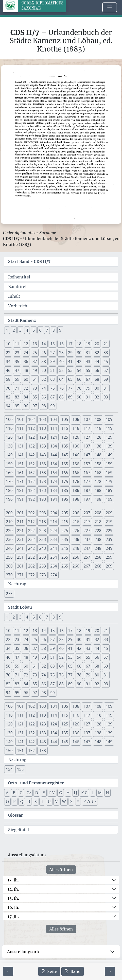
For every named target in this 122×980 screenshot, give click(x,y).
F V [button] (52, 793)
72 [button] (26, 388)
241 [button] (20, 548)
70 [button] (8, 388)
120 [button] (9, 437)
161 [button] (20, 473)
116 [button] (76, 428)
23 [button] (17, 353)
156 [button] (76, 464)
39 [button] (52, 361)
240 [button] (9, 548)
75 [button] (52, 388)
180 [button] (9, 490)
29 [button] (70, 353)
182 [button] (31, 490)
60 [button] (26, 379)
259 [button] (109, 557)
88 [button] (61, 397)
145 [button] (65, 455)
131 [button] (20, 446)
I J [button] (75, 793)
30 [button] (79, 353)
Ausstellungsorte (24, 952)
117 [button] (87, 428)
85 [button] (35, 397)
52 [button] (61, 370)
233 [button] (43, 539)
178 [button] (98, 481)
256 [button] (76, 557)
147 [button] (87, 455)
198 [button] (98, 499)
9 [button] (60, 330)
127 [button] (87, 437)
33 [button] (106, 353)
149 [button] (109, 455)
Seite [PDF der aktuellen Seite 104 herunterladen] (49, 971)
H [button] (68, 793)
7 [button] (47, 330)
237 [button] (87, 539)
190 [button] (9, 499)
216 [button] (76, 522)
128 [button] (98, 437)
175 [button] (65, 481)
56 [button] (97, 370)
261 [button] (20, 566)
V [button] (56, 802)
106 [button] (76, 419)
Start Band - (29, 261)
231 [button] (20, 539)
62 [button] (44, 379)
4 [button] (27, 330)
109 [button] (109, 419)
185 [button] (65, 490)
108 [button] (98, 419)
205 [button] (65, 513)
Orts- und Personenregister (36, 783)
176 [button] (76, 481)
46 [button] (8, 370)
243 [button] (43, 548)
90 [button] (79, 397)
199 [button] (109, 499)
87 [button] (52, 397)
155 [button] (65, 464)
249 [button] (109, 548)
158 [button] (98, 464)
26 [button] (44, 353)
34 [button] (8, 361)
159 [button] (109, 464)
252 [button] (31, 557)
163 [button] (43, 473)
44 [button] (97, 361)
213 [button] (43, 522)
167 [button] (87, 473)
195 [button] (65, 499)
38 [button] (44, 361)
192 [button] (31, 499)
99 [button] (52, 406)
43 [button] (88, 361)
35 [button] (17, 361)
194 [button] (54, 499)
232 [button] (31, 539)
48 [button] (26, 370)
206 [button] (76, 513)
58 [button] (8, 379)
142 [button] (31, 455)
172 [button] (31, 481)
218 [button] (98, 522)
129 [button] (109, 437)
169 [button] (109, 473)
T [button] (42, 802)
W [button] (64, 802)
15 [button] (52, 344)
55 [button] (88, 370)
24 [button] (26, 353)
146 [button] (76, 455)
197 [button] (87, 499)
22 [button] (8, 353)
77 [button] (70, 388)
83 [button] (17, 397)
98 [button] (44, 406)
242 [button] (31, 548)
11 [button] (17, 344)
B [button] (14, 793)
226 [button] (76, 531)
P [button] (15, 802)
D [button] (37, 793)
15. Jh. (13, 898)
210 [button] (9, 522)
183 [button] (43, 490)
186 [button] (76, 490)
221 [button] (20, 531)
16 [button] (61, 344)
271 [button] (20, 575)
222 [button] (31, 531)
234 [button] (54, 539)
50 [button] (44, 370)
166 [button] (76, 473)
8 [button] (54, 330)
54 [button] (79, 370)
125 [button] (65, 437)
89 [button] (70, 397)
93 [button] (106, 397)
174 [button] (54, 481)
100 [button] (9, 419)
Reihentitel (19, 277)
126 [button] (76, 437)
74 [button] (44, 388)
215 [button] (65, 522)
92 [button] (97, 397)
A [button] (7, 793)
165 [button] (65, 473)
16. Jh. (13, 907)
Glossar (16, 815)
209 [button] (109, 513)
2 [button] (14, 330)
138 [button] (98, 446)
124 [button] (54, 437)
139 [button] (109, 446)
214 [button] (54, 522)
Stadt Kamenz (22, 320)
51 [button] (52, 370)
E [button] (44, 793)
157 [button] (87, 464)
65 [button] (70, 379)
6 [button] (40, 330)
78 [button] (79, 388)
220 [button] (9, 531)
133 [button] (43, 446)
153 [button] (43, 464)
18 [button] (79, 344)
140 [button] (9, 455)
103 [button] (43, 419)
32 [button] (97, 353)
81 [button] (106, 388)
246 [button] (76, 548)
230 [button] (9, 539)
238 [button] (98, 539)
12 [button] (26, 344)
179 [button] (109, 481)
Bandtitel (17, 287)
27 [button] (52, 353)
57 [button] (106, 370)
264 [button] (54, 566)
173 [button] (43, 481)
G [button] (61, 793)
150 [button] (9, 464)
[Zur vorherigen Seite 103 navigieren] (8, 971)
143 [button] (43, 455)
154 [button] (54, 464)
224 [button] (54, 531)
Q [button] (22, 802)
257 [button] (87, 557)
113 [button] (43, 428)
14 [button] (44, 344)
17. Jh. (13, 916)
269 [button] (109, 566)
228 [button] (98, 531)
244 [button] (54, 548)
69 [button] (106, 379)
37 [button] (35, 361)
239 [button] (109, 539)
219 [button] (109, 522)
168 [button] (98, 473)
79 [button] (88, 388)
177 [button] (87, 481)
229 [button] (109, 531)
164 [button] (54, 473)
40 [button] (61, 361)
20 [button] (97, 344)
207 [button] (87, 513)
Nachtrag (17, 584)
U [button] (49, 802)
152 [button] (31, 464)
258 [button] (98, 557)
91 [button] (88, 397)
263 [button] (43, 566)
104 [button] (54, 419)
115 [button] (65, 428)
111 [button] (20, 428)
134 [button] (54, 446)
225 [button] (65, 531)
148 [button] (98, 455)
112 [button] (31, 428)
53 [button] (70, 370)
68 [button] (97, 379)
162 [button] (31, 473)
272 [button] (31, 575)
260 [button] (9, 566)
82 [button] (8, 397)
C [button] (21, 793)
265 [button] (65, 566)
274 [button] (54, 575)
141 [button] (20, 455)
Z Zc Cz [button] (90, 802)
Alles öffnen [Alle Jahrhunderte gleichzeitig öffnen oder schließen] (61, 870)
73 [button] (35, 388)
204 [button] (54, 513)
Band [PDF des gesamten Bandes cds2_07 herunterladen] (73, 971)
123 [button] (43, 437)
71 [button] (17, 388)
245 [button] (65, 548)
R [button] (29, 802)
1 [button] (7, 330)
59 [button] (17, 379)
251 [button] (20, 557)
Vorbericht (19, 306)
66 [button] (79, 379)
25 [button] (35, 353)
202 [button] (31, 513)
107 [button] (87, 419)
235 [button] (65, 539)
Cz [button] (29, 793)
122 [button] (31, 437)
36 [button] (26, 361)
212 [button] (31, 522)
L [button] (93, 793)
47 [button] (17, 370)
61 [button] (35, 379)
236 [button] (76, 539)
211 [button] (20, 522)
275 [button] (9, 594)
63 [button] (52, 379)
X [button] (71, 802)
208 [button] (98, 513)
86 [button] (44, 397)
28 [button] (61, 353)
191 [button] (20, 499)
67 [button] (88, 379)
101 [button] (20, 419)
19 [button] (88, 344)
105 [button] (65, 419)
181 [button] (20, 490)
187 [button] (87, 490)
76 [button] (61, 388)
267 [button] (87, 566)
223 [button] (43, 531)
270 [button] (9, 575)
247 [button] (87, 548)
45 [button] (106, 361)
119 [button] (109, 428)
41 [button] (70, 361)
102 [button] (31, 419)
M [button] (100, 793)
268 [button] (98, 566)
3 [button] (20, 330)
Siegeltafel (18, 830)
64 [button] (61, 379)
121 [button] (20, 437)
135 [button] (65, 446)
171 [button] (20, 481)
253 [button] (43, 557)
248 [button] (98, 548)
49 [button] (35, 370)
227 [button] (87, 531)
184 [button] (54, 490)
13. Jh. (13, 880)
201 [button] (20, 513)
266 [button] (76, 566)
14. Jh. (13, 889)
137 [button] (87, 446)
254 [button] (54, 557)
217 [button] (87, 522)
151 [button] (20, 464)
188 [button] (98, 490)
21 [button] (106, 344)
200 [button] (9, 513)
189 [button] (109, 490)
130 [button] (9, 446)
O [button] (7, 802)
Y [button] (78, 802)
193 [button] (43, 499)
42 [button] (79, 361)
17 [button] (70, 344)
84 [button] (26, 397)
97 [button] (35, 406)
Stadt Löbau (20, 607)
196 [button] (76, 499)
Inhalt (14, 296)
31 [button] (88, 353)
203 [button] (43, 513)
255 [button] (65, 557)
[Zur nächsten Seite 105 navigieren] (110, 971)
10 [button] (8, 344)
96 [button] (26, 406)
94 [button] (8, 406)
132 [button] (31, 446)
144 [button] (54, 455)
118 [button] (98, 428)
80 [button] (97, 388)
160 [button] (9, 473)
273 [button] (43, 575)
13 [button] (35, 344)
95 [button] (17, 406)
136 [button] (76, 446)
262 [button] (31, 566)
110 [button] (9, 428)
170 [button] (9, 481)
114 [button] (54, 428)
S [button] (36, 802)
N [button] (107, 793)
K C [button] (84, 793)
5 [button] (34, 330)
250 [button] (9, 557)
